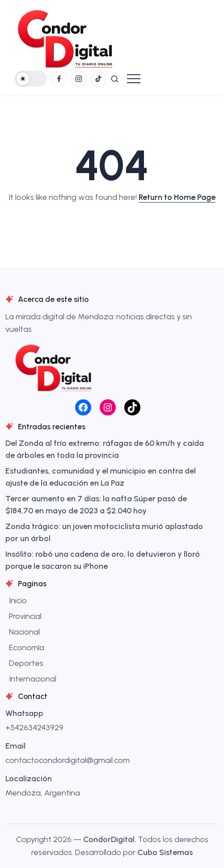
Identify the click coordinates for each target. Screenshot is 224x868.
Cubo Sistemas (165, 852)
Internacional (33, 679)
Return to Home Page (177, 197)
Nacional (24, 632)
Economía (27, 648)
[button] (31, 79)
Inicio (18, 601)
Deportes (26, 663)
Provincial (25, 616)
